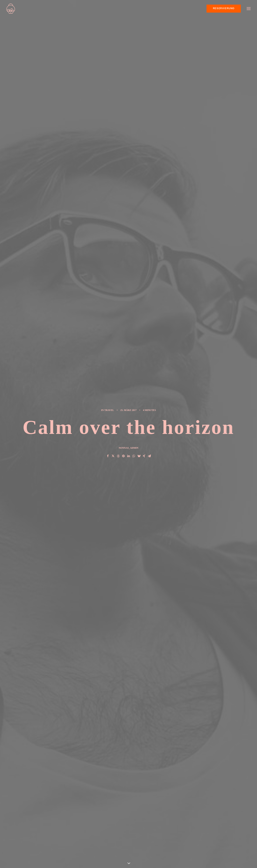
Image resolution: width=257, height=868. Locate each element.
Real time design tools (47, 557)
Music (61, 418)
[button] (51, 539)
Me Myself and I (148, 844)
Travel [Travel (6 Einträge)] (202, 825)
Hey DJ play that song (124, 557)
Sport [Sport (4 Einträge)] (201, 819)
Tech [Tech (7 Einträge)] (227, 819)
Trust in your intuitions (152, 806)
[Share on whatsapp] (134, 618)
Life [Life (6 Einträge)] (200, 813)
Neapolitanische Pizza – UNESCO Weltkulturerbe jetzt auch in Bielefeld (98, 811)
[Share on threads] (118, 618)
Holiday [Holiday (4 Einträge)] (230, 806)
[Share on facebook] (108, 618)
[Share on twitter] (113, 618)
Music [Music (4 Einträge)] (211, 813)
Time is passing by (150, 832)
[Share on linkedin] (128, 618)
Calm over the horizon (93, 835)
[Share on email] (149, 618)
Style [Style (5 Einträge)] (214, 819)
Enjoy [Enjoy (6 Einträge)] (216, 806)
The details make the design (157, 825)
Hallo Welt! (84, 825)
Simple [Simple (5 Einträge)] (225, 813)
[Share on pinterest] (123, 618)
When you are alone (151, 813)
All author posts (96, 459)
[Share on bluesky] (139, 618)
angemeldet (80, 735)
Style (74, 418)
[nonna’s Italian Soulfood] (11, 9)
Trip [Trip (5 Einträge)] (214, 825)
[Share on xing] (144, 618)
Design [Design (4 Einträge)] (202, 806)
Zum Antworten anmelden (97, 701)
